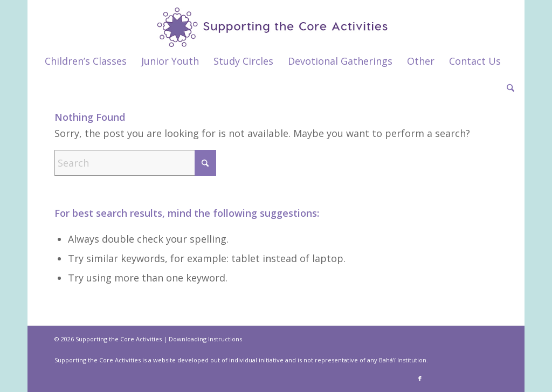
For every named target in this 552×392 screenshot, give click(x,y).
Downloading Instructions (205, 339)
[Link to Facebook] (420, 379)
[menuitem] (86, 61)
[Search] (507, 88)
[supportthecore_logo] (276, 24)
